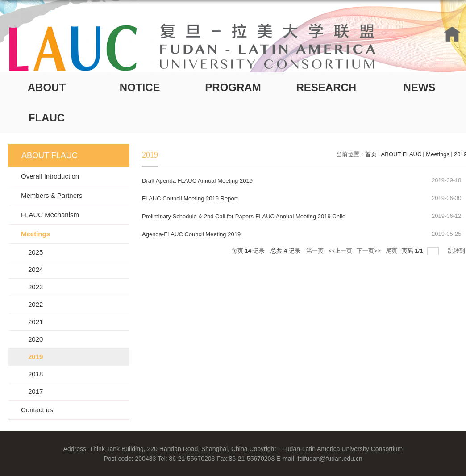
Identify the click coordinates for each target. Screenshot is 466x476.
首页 (371, 154)
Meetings (438, 154)
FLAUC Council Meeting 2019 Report (190, 198)
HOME (452, 34)
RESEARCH (326, 87)
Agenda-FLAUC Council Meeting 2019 (191, 234)
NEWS (420, 87)
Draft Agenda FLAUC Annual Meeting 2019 (197, 181)
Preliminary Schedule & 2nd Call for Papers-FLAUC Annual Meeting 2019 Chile (244, 216)
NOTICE (140, 87)
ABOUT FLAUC (47, 102)
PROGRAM (233, 87)
